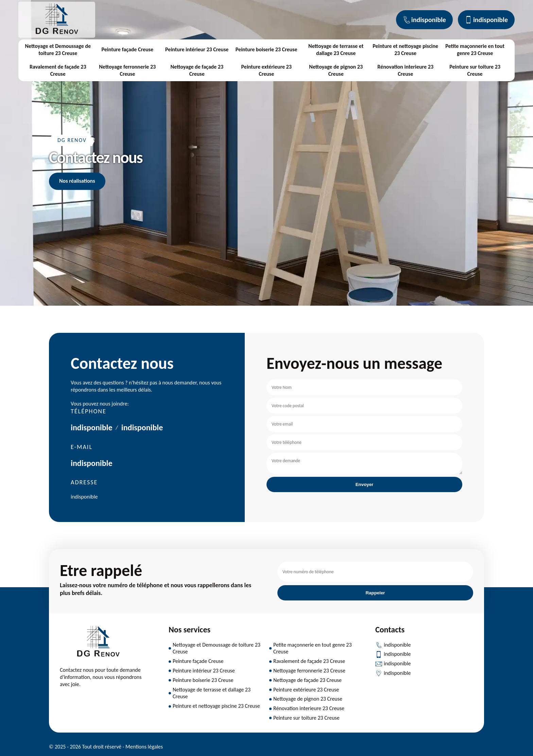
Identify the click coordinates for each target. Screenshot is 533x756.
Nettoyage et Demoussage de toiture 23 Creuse (58, 50)
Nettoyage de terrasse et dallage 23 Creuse (336, 50)
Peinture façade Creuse (127, 49)
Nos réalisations (77, 181)
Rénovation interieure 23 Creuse (405, 70)
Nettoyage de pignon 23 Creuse (336, 70)
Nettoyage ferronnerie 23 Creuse (127, 70)
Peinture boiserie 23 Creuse (266, 49)
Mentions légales (144, 747)
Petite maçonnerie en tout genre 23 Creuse (475, 50)
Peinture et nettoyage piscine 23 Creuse (405, 50)
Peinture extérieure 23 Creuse (266, 70)
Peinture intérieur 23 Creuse (197, 49)
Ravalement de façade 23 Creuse (58, 70)
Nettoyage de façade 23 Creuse (197, 70)
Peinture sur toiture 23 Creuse (475, 70)
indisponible (424, 20)
